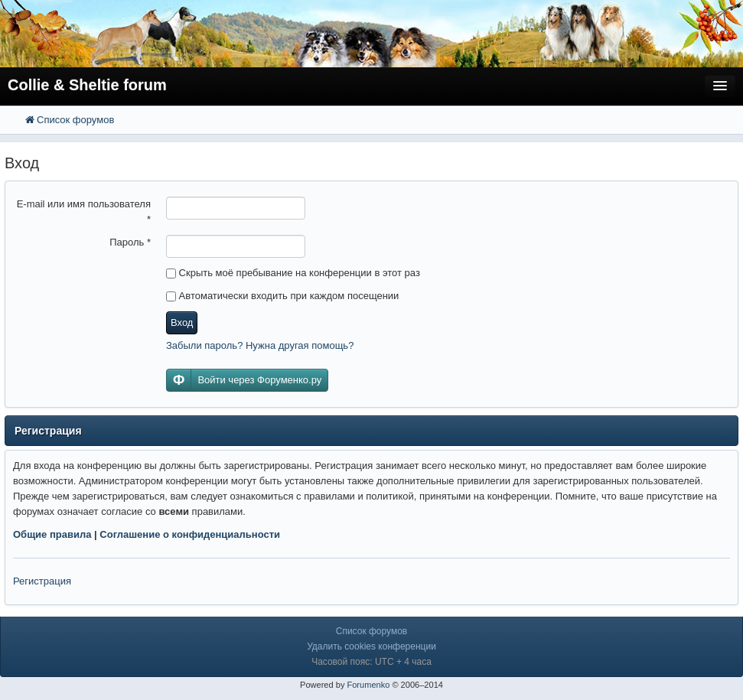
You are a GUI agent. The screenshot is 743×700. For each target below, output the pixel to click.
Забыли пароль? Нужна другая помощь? (260, 345)
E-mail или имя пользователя (84, 212)
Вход (182, 322)
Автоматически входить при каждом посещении (282, 296)
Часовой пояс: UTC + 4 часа (371, 662)
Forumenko (368, 685)
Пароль (130, 242)
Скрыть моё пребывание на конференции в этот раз (293, 273)
